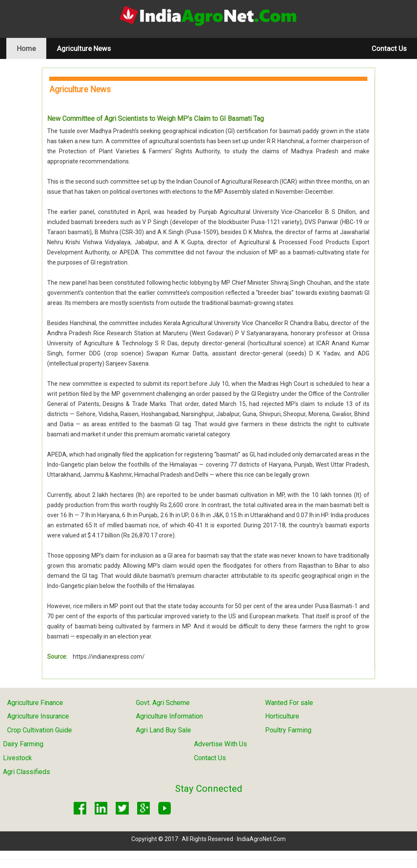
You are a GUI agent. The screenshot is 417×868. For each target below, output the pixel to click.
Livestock (17, 758)
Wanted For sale (289, 703)
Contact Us (389, 48)
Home (32, 48)
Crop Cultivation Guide (40, 730)
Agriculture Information (169, 716)
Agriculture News (84, 48)
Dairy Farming (23, 744)
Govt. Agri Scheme (163, 703)
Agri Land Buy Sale (163, 730)
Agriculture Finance (35, 703)
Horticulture (282, 716)
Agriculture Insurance (38, 716)
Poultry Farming (288, 730)
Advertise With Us (220, 744)
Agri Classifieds (27, 772)
